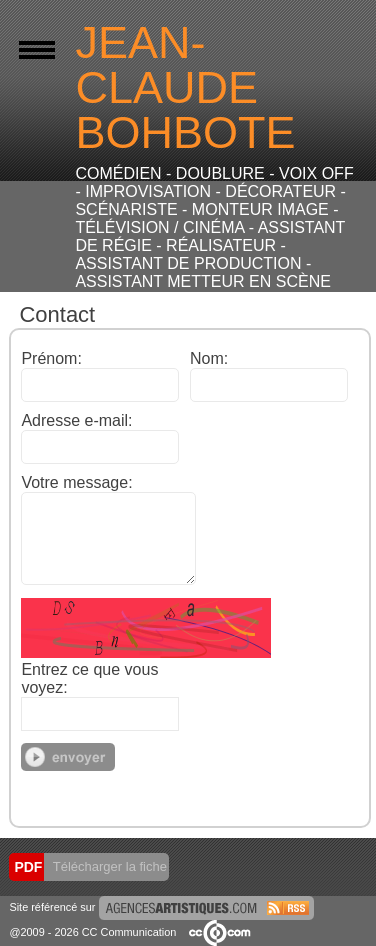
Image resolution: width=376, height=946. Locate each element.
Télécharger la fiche (108, 866)
